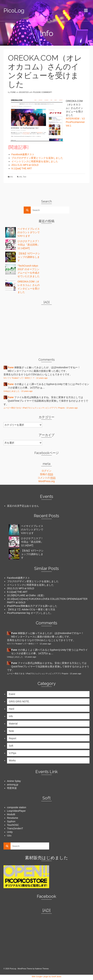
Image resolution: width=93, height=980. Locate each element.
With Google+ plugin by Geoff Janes (46, 976)
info (21, 177)
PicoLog (14, 10)
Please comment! (43, 92)
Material (13, 724)
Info (11, 177)
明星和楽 (12, 788)
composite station (17, 807)
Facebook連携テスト (23, 154)
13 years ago (27, 391)
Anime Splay (14, 781)
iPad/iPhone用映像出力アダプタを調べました (32, 606)
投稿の (47, 474)
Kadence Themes (42, 969)
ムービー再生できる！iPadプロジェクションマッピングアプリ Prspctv (34, 408)
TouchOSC (13, 825)
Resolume (13, 818)
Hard (11, 709)
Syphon (11, 821)
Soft (11, 746)
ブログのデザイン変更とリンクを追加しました (37, 158)
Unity (10, 832)
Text (25, 177)
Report (12, 738)
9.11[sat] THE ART (22, 168)
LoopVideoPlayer (16, 811)
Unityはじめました (12, 391)
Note (11, 731)
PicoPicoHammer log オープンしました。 (30, 613)
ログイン (46, 471)
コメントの (47, 478)
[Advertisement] (25, 329)
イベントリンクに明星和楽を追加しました (35, 161)
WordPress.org (46, 481)
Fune (13, 92)
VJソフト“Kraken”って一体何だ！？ (19, 378)
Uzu (9, 835)
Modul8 (11, 814)
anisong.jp (13, 785)
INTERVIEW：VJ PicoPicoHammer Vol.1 (75, 122)
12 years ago (42, 378)
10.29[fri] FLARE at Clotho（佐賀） (26, 595)
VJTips (12, 753)
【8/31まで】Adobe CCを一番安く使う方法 (31, 609)
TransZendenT (15, 828)
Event (12, 694)
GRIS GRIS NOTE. (19, 701)
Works (12, 760)
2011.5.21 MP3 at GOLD (25, 165)
